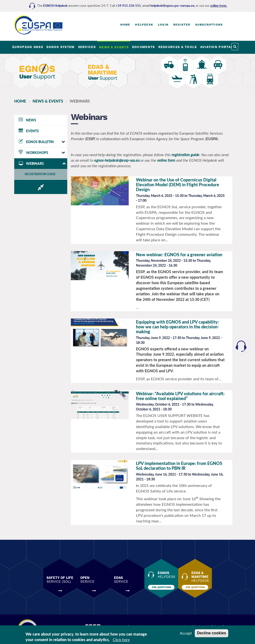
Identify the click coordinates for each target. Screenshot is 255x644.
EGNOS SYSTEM (61, 47)
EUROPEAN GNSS (28, 47)
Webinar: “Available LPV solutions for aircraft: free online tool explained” (180, 396)
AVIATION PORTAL (217, 47)
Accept (186, 633)
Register (182, 25)
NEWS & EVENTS (114, 47)
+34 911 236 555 (128, 6)
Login (163, 25)
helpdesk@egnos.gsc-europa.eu (172, 6)
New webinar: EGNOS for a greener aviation (179, 255)
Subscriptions (209, 25)
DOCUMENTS (144, 47)
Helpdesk (144, 25)
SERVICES (87, 47)
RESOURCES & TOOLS (178, 47)
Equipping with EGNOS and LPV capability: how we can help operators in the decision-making (178, 327)
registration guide (185, 155)
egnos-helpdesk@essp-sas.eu (117, 160)
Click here (121, 640)
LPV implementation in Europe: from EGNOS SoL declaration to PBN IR (179, 466)
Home (125, 25)
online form (218, 6)
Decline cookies (211, 633)
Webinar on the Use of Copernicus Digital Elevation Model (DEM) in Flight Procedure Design (178, 185)
